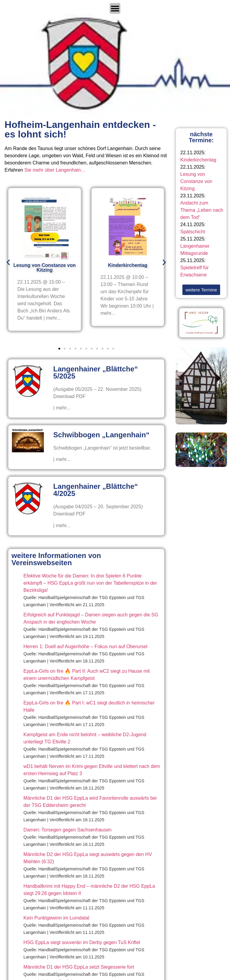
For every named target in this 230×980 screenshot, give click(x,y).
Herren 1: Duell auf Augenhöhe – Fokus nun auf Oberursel (85, 646)
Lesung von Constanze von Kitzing (196, 181)
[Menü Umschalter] (115, 8)
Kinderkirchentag (198, 160)
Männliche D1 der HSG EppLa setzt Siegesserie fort (79, 967)
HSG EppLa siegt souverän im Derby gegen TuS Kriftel (82, 942)
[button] (8, 262)
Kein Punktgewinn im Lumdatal (56, 918)
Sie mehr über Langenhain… (55, 170)
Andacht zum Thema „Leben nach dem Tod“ (202, 210)
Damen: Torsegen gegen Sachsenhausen (67, 830)
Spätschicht (193, 232)
